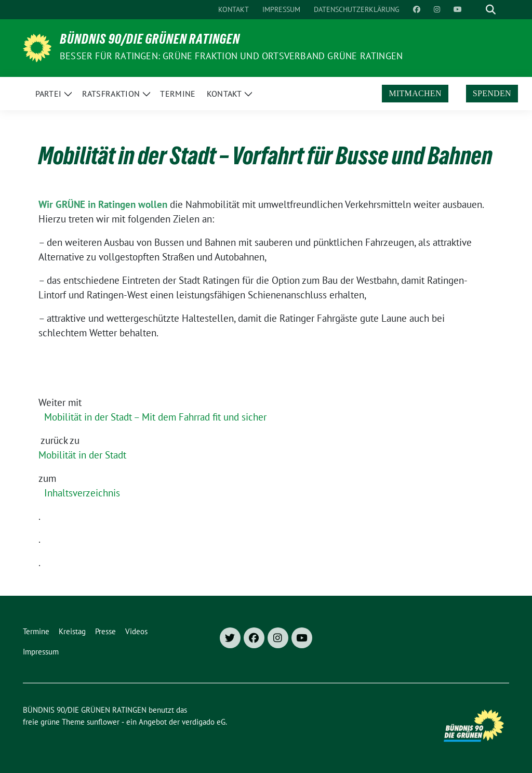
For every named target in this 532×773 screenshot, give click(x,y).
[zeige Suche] (491, 10)
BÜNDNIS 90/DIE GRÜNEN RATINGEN (150, 41)
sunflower (103, 722)
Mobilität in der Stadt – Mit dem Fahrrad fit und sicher (155, 417)
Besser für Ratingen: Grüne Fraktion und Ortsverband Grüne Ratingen (231, 56)
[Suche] (476, 10)
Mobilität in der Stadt (82, 455)
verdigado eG (204, 722)
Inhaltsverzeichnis (82, 493)
